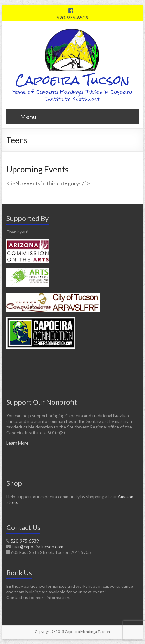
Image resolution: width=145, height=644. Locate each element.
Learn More (17, 443)
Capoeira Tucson (72, 80)
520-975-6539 (72, 17)
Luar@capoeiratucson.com (37, 546)
